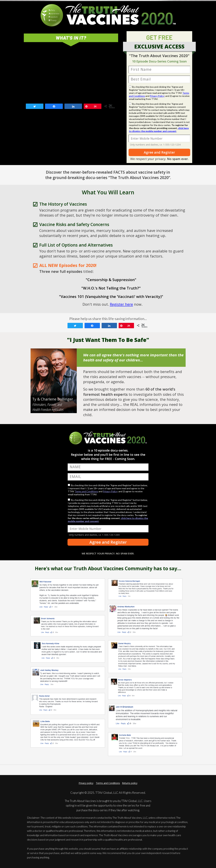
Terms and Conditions (86, 491)
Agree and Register (159, 152)
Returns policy (130, 783)
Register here (121, 304)
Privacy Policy (157, 96)
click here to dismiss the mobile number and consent (159, 130)
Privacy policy (86, 783)
